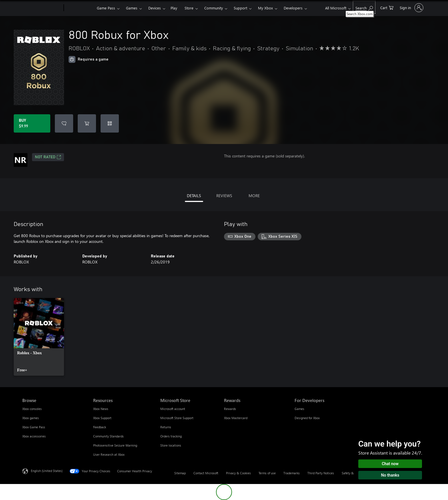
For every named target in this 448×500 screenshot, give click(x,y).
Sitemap (180, 473)
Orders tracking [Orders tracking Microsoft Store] (171, 436)
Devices (155, 8)
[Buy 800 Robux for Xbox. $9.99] (32, 123)
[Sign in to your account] (411, 8)
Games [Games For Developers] (299, 409)
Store (189, 8)
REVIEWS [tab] (224, 196)
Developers (293, 8)
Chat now (390, 464)
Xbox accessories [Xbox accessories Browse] (34, 436)
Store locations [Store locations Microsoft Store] (171, 445)
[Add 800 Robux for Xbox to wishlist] (64, 123)
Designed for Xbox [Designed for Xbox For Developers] (307, 418)
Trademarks (292, 473)
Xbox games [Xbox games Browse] (31, 418)
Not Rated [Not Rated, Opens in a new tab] (48, 157)
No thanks (390, 475)
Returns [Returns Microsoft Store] (166, 427)
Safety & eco (351, 473)
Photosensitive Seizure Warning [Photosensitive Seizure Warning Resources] (115, 445)
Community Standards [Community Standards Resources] (108, 436)
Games (132, 8)
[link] (39, 337)
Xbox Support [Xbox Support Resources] (102, 418)
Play (174, 8)
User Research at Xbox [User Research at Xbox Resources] (109, 454)
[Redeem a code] (110, 123)
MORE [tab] (254, 196)
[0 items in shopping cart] (387, 7)
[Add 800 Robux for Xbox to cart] (87, 123)
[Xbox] (80, 8)
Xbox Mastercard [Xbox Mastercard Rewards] (236, 418)
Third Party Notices (321, 473)
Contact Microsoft (206, 473)
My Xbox (265, 8)
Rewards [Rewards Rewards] (230, 409)
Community (214, 8)
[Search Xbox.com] (364, 7)
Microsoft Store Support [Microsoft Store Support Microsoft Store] (177, 418)
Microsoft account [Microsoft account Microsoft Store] (173, 409)
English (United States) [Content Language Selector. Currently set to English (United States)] (47, 471)
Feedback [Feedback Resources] (100, 427)
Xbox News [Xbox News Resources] (101, 409)
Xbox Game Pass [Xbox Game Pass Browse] (34, 427)
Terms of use (267, 473)
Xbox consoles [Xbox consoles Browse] (32, 409)
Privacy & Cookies (238, 473)
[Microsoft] (42, 8)
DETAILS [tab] (194, 196)
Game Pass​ (106, 8)
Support (240, 8)
